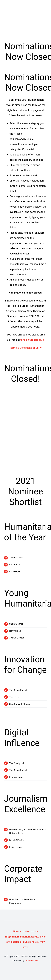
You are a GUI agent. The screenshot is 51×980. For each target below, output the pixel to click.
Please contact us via (26, 931)
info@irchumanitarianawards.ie (23, 937)
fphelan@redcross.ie (32, 340)
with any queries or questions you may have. (26, 942)
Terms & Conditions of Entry (26, 348)
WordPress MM (31, 961)
